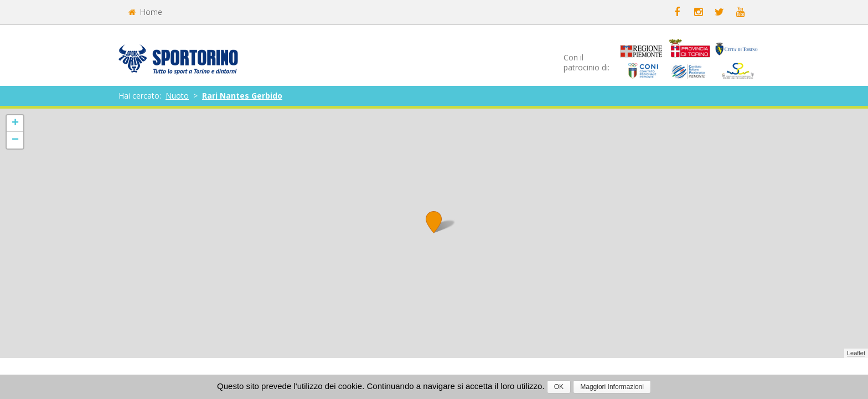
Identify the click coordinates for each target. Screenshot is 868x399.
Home (145, 12)
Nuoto (177, 96)
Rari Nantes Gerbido (242, 96)
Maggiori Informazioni (612, 387)
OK (559, 387)
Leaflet (856, 353)
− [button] (15, 140)
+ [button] (15, 124)
